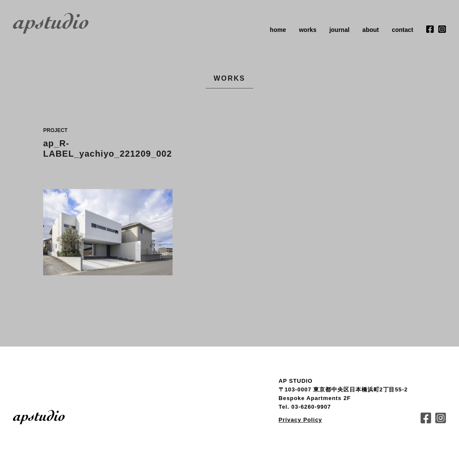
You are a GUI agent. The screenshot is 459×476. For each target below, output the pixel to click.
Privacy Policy (300, 420)
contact (402, 30)
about (371, 30)
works (308, 30)
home (278, 30)
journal (339, 30)
